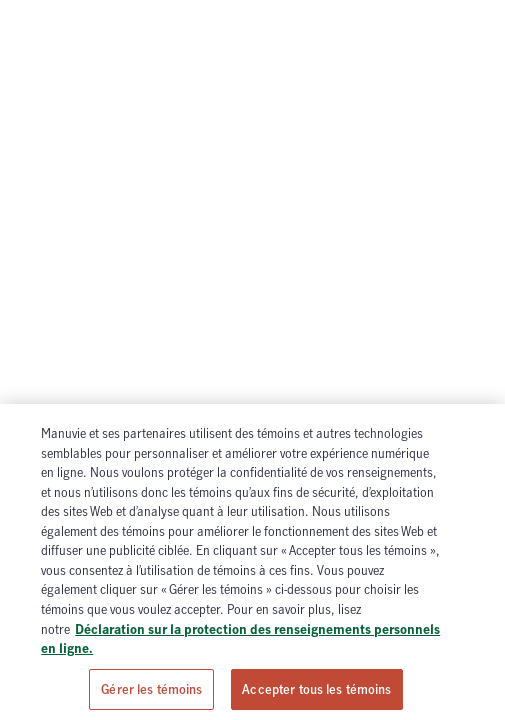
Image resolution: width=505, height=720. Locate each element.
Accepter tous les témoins (316, 693)
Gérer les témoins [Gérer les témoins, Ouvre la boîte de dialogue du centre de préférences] (151, 693)
